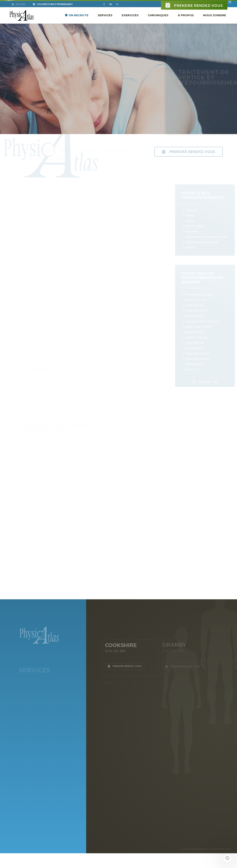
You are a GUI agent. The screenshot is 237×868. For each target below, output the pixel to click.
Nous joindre (215, 21)
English (19, 10)
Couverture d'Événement (53, 10)
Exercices (130, 21)
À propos (186, 21)
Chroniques (158, 21)
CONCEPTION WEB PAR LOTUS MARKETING (207, 849)
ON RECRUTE (77, 21)
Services (105, 21)
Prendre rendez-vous (194, 11)
